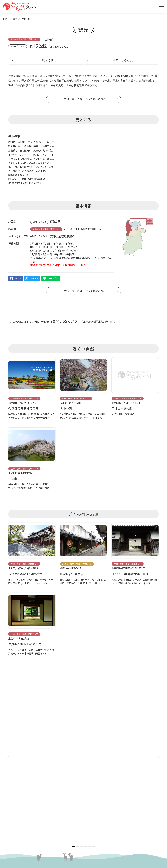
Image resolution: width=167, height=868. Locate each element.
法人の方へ (91, 776)
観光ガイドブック (20, 740)
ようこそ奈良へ (19, 728)
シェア (18, 278)
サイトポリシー (93, 806)
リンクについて (93, 811)
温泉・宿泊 (91, 764)
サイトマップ (92, 801)
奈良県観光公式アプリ (23, 752)
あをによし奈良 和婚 (21, 800)
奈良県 (88, 76)
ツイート (34, 278)
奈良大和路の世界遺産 (21, 776)
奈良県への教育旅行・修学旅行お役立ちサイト (109, 782)
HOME (6, 19)
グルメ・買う (92, 758)
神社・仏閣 (91, 728)
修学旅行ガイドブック (23, 746)
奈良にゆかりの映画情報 (98, 797)
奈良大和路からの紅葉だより (25, 791)
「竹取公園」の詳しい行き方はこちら (83, 99)
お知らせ (89, 770)
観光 (15, 19)
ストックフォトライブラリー (100, 787)
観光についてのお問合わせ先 (25, 786)
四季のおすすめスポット (23, 781)
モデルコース (92, 752)
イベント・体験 (94, 740)
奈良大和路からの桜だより (24, 795)
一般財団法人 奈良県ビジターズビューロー (100, 817)
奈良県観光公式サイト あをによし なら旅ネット (20, 7)
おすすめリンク (19, 770)
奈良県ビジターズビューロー (84, 836)
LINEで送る (53, 278)
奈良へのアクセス (20, 734)
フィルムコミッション (97, 792)
